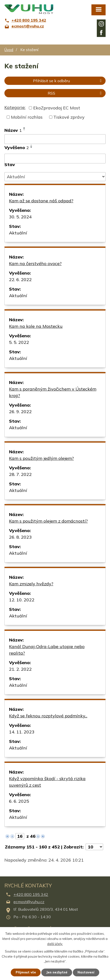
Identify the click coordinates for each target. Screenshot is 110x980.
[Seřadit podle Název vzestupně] (24, 128)
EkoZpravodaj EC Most (57, 108)
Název (13, 130)
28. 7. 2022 (20, 474)
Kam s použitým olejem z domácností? (48, 521)
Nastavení (86, 972)
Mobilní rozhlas (27, 117)
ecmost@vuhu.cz (29, 902)
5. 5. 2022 (19, 342)
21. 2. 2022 (20, 669)
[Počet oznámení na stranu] (94, 847)
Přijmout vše (26, 972)
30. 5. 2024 (20, 217)
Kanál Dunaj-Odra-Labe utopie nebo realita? (47, 650)
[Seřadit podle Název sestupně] (24, 130)
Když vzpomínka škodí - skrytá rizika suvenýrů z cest (47, 782)
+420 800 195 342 (31, 894)
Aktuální (18, 233)
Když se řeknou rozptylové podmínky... (48, 716)
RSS (75, 93)
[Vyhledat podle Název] (55, 139)
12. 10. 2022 (22, 600)
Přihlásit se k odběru (68, 81)
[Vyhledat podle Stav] (55, 177)
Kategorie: (15, 107)
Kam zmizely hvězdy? (31, 584)
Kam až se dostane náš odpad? (41, 201)
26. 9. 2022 (20, 412)
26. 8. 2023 (20, 537)
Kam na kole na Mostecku (36, 326)
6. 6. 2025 (19, 801)
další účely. (55, 944)
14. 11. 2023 (22, 732)
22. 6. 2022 (20, 280)
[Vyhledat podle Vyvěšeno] (55, 159)
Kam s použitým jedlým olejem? (41, 458)
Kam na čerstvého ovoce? (35, 263)
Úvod (9, 50)
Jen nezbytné (57, 972)
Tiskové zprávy (69, 117)
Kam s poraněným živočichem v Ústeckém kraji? (53, 392)
